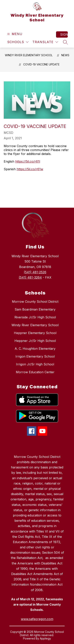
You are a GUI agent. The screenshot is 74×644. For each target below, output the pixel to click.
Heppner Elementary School (35, 333)
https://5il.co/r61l (28, 161)
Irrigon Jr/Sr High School (35, 364)
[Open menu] (14, 34)
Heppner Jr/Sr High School (35, 341)
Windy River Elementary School (29, 55)
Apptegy (45, 638)
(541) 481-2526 (35, 272)
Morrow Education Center (35, 372)
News (65, 55)
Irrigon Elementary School (35, 356)
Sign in (64, 34)
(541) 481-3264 (30, 277)
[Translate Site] (45, 42)
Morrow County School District (35, 302)
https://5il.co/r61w (30, 169)
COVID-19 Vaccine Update (41, 64)
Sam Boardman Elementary (35, 309)
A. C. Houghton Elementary (35, 349)
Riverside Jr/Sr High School (35, 317)
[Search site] (65, 42)
